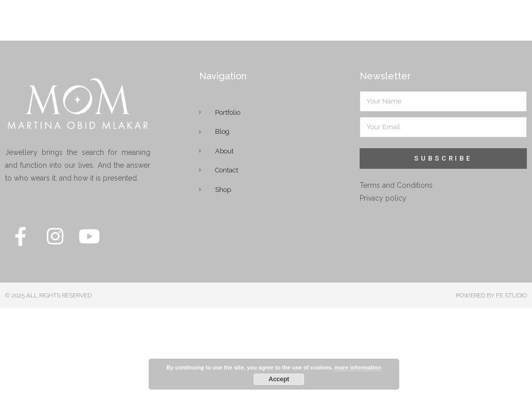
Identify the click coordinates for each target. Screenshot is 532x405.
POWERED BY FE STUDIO (491, 289)
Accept (279, 379)
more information (358, 367)
